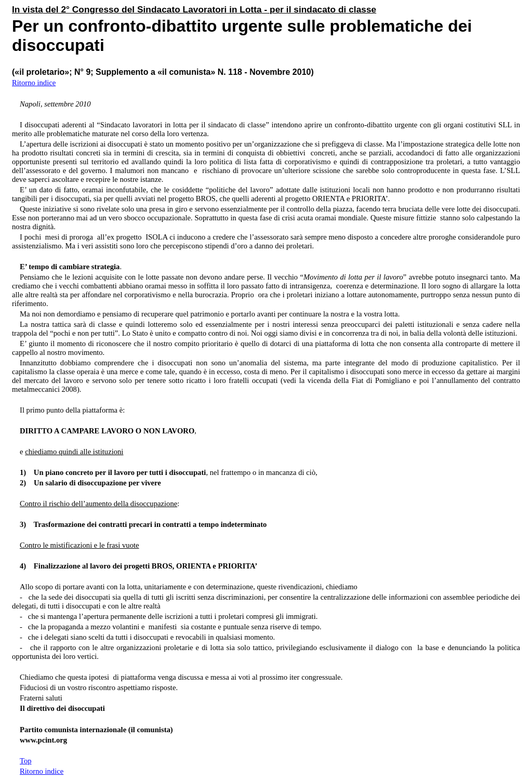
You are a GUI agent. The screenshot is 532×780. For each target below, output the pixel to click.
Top (26, 761)
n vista (29, 9)
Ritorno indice (34, 83)
